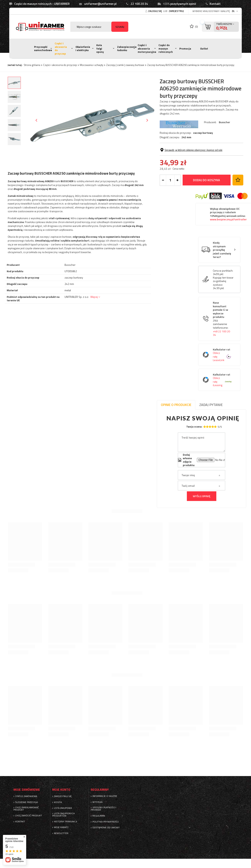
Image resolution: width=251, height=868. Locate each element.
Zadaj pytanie (211, 405)
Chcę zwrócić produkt (29, 816)
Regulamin (99, 816)
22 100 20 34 (139, 4)
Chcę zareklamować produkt (26, 809)
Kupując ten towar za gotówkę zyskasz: (223, 281)
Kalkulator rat (222, 355)
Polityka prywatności (106, 822)
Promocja (185, 49)
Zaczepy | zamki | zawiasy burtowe (125, 65)
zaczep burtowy (203, 133)
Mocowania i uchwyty (92, 65)
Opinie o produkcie (176, 405)
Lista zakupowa (63, 808)
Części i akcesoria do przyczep (61, 48)
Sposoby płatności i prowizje (103, 809)
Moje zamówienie (27, 790)
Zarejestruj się (63, 796)
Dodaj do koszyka (207, 180)
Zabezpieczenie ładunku (127, 49)
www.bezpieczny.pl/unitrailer (228, 219)
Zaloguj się (155, 11)
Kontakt (215, 4)
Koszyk (58, 802)
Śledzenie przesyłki (27, 802)
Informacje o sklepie (105, 796)
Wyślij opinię (202, 496)
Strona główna (32, 65)
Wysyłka (97, 802)
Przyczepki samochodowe (43, 49)
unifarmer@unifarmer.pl (100, 4)
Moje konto (61, 790)
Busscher (225, 122)
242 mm (186, 137)
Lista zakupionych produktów (63, 815)
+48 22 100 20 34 (221, 333)
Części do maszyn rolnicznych (166, 48)
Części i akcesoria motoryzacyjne (147, 48)
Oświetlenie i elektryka (83, 49)
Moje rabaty (61, 827)
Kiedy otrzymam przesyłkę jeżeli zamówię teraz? (222, 250)
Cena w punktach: (223, 271)
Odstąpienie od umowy (106, 828)
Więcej (94, 297)
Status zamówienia (26, 796)
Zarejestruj (176, 11)
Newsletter (61, 833)
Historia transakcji (65, 822)
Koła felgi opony (100, 48)
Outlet (204, 49)
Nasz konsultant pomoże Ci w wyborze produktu (222, 319)
